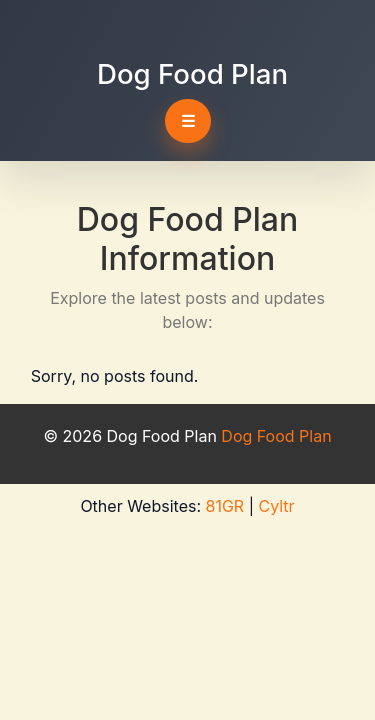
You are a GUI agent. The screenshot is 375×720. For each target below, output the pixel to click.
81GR (225, 506)
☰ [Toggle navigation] (188, 121)
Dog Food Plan (192, 74)
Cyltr (276, 506)
